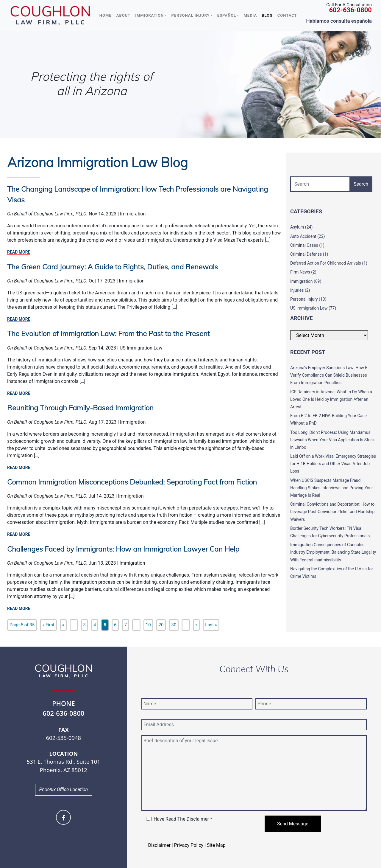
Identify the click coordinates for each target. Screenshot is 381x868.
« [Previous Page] (63, 625)
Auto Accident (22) (307, 236)
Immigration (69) (306, 281)
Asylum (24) (301, 227)
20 (161, 625)
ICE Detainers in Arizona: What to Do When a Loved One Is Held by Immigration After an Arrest (331, 399)
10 (148, 625)
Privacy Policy (189, 845)
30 (174, 625)
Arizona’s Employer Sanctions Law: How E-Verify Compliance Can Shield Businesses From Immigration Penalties (329, 375)
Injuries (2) (300, 290)
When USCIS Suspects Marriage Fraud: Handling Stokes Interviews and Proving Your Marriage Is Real (332, 488)
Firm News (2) (303, 272)
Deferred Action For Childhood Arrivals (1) (329, 263)
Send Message (293, 824)
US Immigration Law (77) (313, 308)
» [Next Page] (196, 625)
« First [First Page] (48, 625)
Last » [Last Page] (211, 625)
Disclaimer (159, 845)
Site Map (216, 845)
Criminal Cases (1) (307, 245)
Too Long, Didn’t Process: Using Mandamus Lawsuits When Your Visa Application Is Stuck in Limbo (332, 440)
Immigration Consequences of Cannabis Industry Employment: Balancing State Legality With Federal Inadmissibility (333, 552)
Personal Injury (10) (308, 299)
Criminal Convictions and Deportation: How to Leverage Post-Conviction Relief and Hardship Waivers (332, 512)
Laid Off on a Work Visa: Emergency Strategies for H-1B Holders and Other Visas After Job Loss (333, 464)
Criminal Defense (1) (309, 254)
